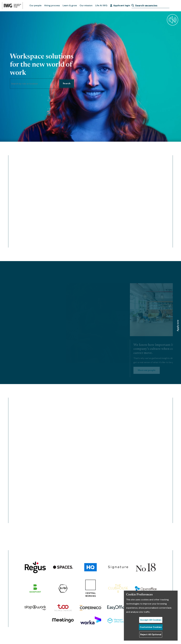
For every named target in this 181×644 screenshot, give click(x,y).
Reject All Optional (151, 634)
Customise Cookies (151, 627)
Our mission (86, 5)
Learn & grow (70, 5)
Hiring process (52, 5)
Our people (35, 5)
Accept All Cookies (151, 620)
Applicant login (120, 5)
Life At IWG (101, 5)
